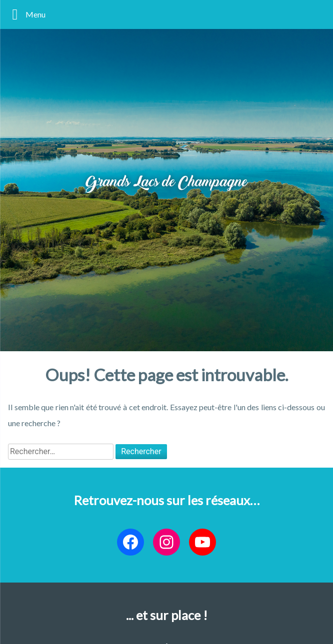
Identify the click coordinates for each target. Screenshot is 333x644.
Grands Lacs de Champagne (166, 183)
